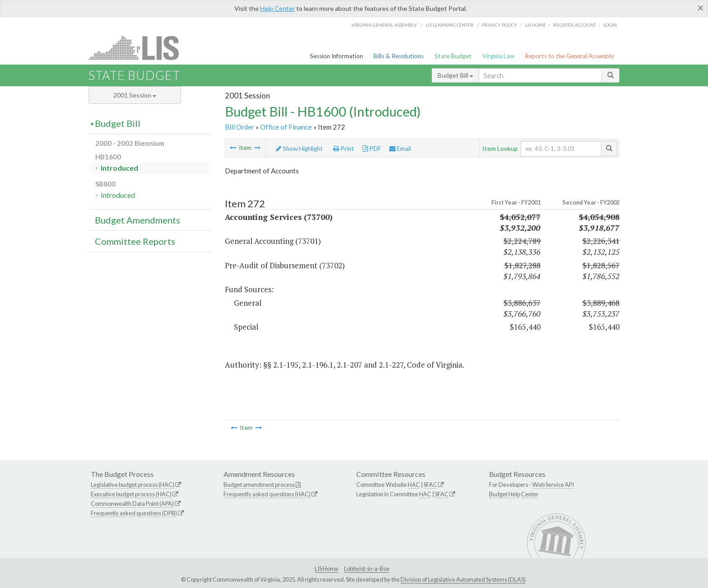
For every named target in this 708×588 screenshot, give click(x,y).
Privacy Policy (499, 25)
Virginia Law (498, 56)
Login (610, 25)
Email (400, 149)
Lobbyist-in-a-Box (367, 569)
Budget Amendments (137, 220)
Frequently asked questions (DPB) (134, 513)
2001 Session (135, 95)
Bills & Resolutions (398, 56)
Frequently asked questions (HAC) (267, 494)
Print (344, 149)
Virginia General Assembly (384, 25)
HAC (414, 485)
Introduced (119, 168)
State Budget (453, 56)
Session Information (336, 56)
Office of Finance (286, 127)
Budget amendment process (259, 485)
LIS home (536, 25)
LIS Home (326, 569)
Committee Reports (135, 241)
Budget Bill (455, 75)
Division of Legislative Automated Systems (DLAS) (463, 579)
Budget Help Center (514, 494)
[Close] (701, 8)
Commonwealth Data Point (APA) (132, 504)
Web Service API (553, 485)
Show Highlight (299, 149)
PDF (372, 149)
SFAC (430, 485)
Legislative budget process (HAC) (133, 485)
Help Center (277, 8)
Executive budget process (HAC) (131, 494)
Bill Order (240, 127)
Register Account (575, 25)
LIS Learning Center (450, 25)
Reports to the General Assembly (569, 56)
